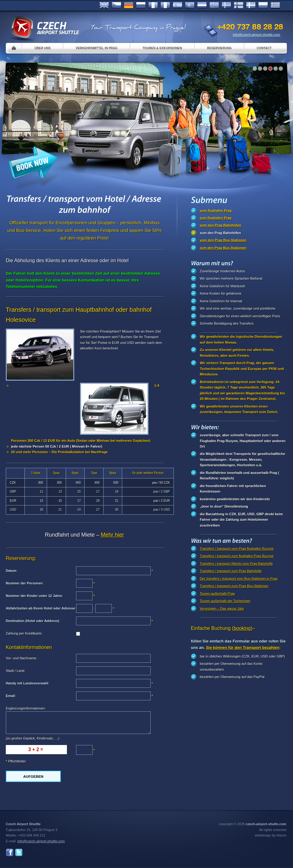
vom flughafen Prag (216, 210)
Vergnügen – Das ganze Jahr (222, 609)
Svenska (226, 6)
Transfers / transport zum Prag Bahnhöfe (231, 571)
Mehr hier (112, 535)
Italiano (165, 6)
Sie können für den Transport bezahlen (243, 648)
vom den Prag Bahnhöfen (221, 225)
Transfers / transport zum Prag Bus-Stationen (234, 586)
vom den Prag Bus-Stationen (223, 240)
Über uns (43, 48)
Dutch (202, 6)
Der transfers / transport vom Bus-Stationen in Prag (239, 579)
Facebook (10, 853)
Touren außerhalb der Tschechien (225, 601)
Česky (116, 6)
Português (190, 6)
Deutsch (129, 6)
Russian (141, 6)
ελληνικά (275, 6)
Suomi (239, 6)
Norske (214, 6)
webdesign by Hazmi (271, 835)
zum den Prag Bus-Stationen (223, 248)
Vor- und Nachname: (22, 658)
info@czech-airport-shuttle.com (256, 35)
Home (14, 48)
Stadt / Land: (15, 671)
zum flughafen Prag (216, 218)
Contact (264, 48)
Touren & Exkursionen (162, 48)
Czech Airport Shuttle (45, 28)
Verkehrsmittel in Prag (97, 48)
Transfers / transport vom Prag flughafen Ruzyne (237, 549)
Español (178, 6)
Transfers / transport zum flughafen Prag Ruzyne (237, 556)
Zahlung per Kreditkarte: (24, 633)
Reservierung (219, 48)
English (104, 6)
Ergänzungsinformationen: (26, 708)
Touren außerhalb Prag (217, 594)
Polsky (263, 6)
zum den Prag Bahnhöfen (220, 233)
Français (153, 6)
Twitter (19, 853)
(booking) (242, 628)
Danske (251, 6)
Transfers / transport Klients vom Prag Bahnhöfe (236, 564)
